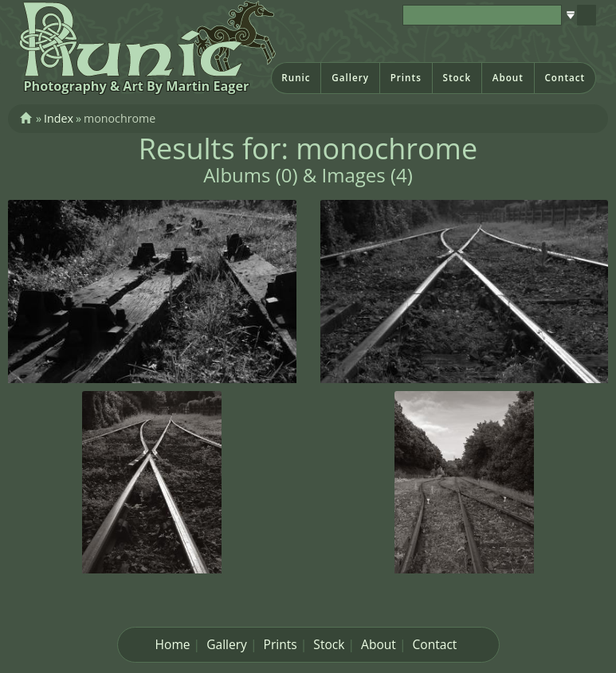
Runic (296, 78)
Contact (565, 78)
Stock (457, 78)
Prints (406, 78)
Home (173, 644)
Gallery (350, 78)
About (508, 78)
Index (59, 118)
